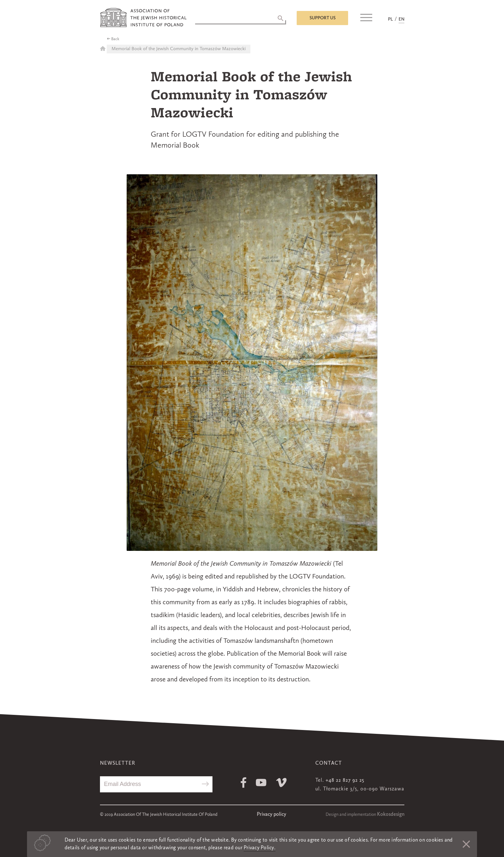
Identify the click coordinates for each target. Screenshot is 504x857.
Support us (323, 18)
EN (401, 19)
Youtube (261, 783)
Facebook (243, 783)
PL (390, 19)
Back (115, 39)
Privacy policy (271, 815)
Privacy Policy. (260, 848)
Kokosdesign (391, 815)
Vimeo (281, 783)
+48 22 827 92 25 (345, 780)
